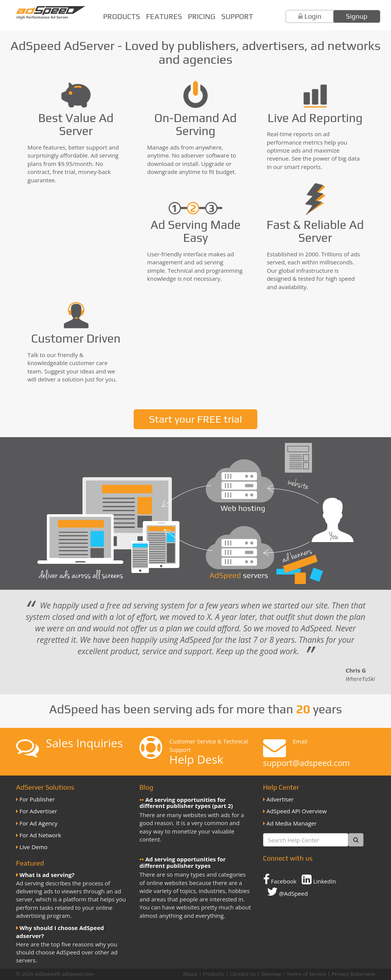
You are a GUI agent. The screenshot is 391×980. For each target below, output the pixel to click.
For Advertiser (38, 811)
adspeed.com (78, 974)
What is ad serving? (47, 875)
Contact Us (243, 974)
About (190, 974)
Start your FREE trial (195, 419)
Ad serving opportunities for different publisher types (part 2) (186, 803)
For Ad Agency (38, 823)
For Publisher (37, 799)
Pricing (202, 16)
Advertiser (280, 799)
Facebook (280, 879)
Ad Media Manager (292, 823)
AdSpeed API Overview (297, 811)
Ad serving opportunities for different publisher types (183, 862)
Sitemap (271, 974)
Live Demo (34, 847)
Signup (357, 16)
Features (164, 16)
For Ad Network (40, 835)
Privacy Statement (353, 974)
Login (313, 16)
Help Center (281, 787)
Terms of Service (306, 974)
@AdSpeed (287, 891)
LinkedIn (319, 879)
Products (122, 16)
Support (237, 16)
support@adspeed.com (307, 763)
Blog (146, 787)
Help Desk (196, 759)
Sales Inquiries (84, 743)
